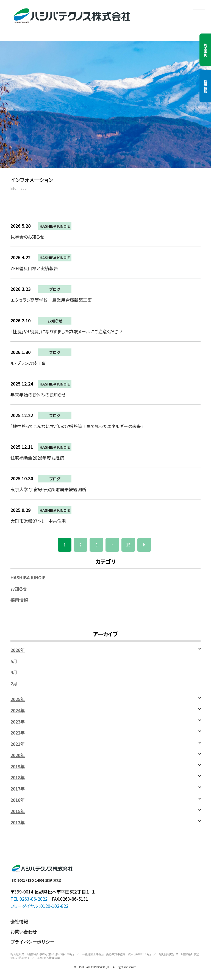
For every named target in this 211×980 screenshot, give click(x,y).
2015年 (18, 811)
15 (128, 545)
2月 (14, 684)
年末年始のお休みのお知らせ (38, 395)
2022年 (18, 733)
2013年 (18, 823)
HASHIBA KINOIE (55, 226)
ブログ (55, 289)
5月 (14, 661)
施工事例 (205, 50)
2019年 (18, 767)
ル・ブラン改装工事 (28, 363)
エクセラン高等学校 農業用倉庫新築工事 (51, 300)
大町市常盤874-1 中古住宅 (38, 521)
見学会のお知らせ (27, 237)
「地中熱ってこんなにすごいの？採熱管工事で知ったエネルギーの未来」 (77, 426)
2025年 (18, 699)
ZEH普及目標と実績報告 (34, 268)
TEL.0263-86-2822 (29, 899)
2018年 (18, 777)
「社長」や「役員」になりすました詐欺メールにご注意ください (66, 331)
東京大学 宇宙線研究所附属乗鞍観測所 (48, 489)
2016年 (18, 800)
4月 (14, 672)
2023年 (18, 722)
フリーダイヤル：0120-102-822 (39, 906)
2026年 (18, 650)
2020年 (18, 755)
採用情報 (205, 86)
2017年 (18, 789)
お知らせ (55, 321)
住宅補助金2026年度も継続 (37, 458)
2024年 (18, 710)
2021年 (18, 744)
